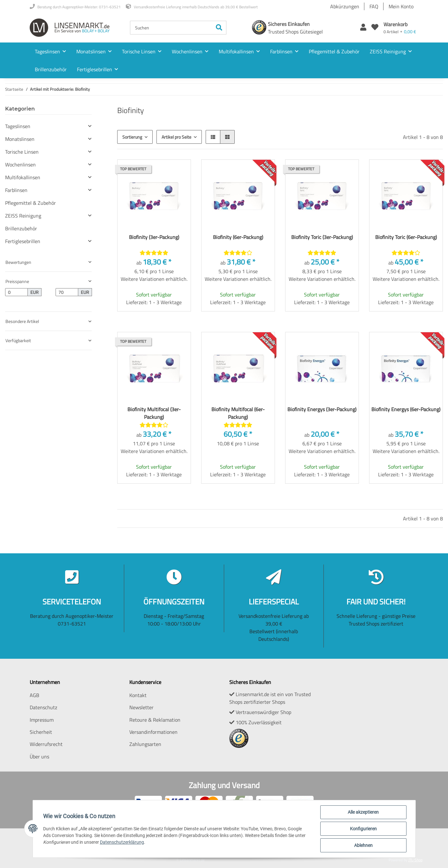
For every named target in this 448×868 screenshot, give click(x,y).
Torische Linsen (22, 152)
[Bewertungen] (154, 253)
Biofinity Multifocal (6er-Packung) (238, 413)
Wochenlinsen (20, 165)
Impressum (42, 720)
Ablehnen (363, 845)
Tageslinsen (18, 126)
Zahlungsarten (145, 744)
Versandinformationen (153, 732)
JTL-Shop (415, 860)
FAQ (374, 6)
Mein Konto (401, 6)
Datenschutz (43, 707)
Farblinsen (16, 190)
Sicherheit (41, 732)
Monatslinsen (20, 139)
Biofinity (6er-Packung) (238, 237)
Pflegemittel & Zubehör (30, 203)
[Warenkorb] (400, 28)
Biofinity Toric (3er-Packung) (322, 237)
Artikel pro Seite (176, 137)
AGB (34, 695)
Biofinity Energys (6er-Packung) (406, 409)
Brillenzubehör (21, 228)
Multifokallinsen (23, 177)
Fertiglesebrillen (23, 241)
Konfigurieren (363, 829)
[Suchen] (171, 28)
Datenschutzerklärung (122, 842)
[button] (363, 28)
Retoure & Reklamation (155, 720)
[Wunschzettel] (375, 28)
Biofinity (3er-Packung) (154, 237)
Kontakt (138, 695)
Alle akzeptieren (363, 812)
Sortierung (132, 137)
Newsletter (141, 707)
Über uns (39, 757)
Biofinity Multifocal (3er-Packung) (154, 413)
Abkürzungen (345, 6)
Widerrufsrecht (46, 744)
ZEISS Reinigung (23, 216)
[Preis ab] (16, 292)
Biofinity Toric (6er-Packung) (406, 237)
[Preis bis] (67, 292)
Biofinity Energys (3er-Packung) (322, 409)
